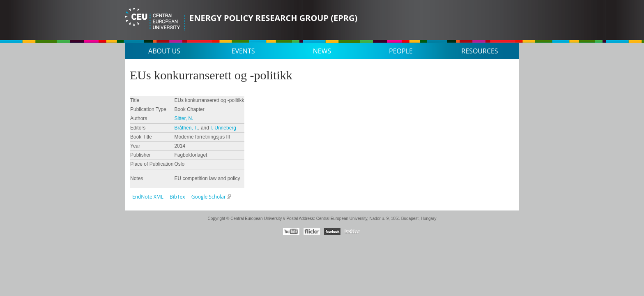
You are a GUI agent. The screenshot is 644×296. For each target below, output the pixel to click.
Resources (480, 51)
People (401, 51)
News (322, 51)
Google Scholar (209, 197)
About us (164, 51)
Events (243, 51)
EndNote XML (148, 197)
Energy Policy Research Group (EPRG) (273, 18)
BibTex (177, 197)
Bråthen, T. (186, 128)
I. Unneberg (223, 128)
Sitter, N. (184, 118)
